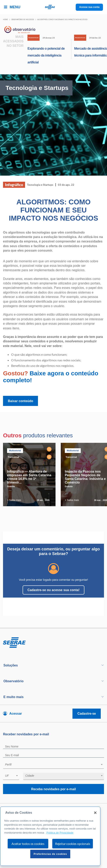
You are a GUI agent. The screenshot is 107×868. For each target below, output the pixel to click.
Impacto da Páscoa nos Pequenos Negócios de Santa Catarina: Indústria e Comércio (85, 477)
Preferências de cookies (50, 854)
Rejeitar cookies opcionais (73, 844)
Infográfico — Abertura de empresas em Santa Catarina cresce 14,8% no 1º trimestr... (29, 477)
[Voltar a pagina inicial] (54, 7)
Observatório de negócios (23, 19)
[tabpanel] (30, 475)
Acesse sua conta (89, 7)
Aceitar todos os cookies (28, 844)
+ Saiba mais (14, 500)
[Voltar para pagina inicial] (53, 643)
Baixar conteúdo (20, 401)
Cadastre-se (87, 714)
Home (5, 19)
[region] (50, 836)
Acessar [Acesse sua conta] (16, 714)
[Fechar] (95, 813)
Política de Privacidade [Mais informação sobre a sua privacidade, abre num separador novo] (60, 833)
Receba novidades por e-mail (53, 789)
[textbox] (56, 764)
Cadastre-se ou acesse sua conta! (53, 590)
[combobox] (53, 765)
